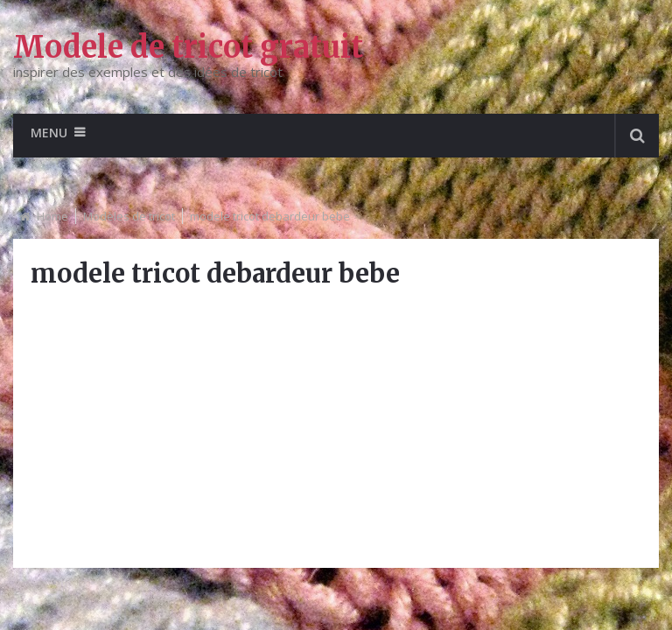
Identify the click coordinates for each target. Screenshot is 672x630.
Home (52, 216)
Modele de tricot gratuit (188, 47)
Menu (49, 133)
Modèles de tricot (129, 216)
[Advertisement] (336, 428)
